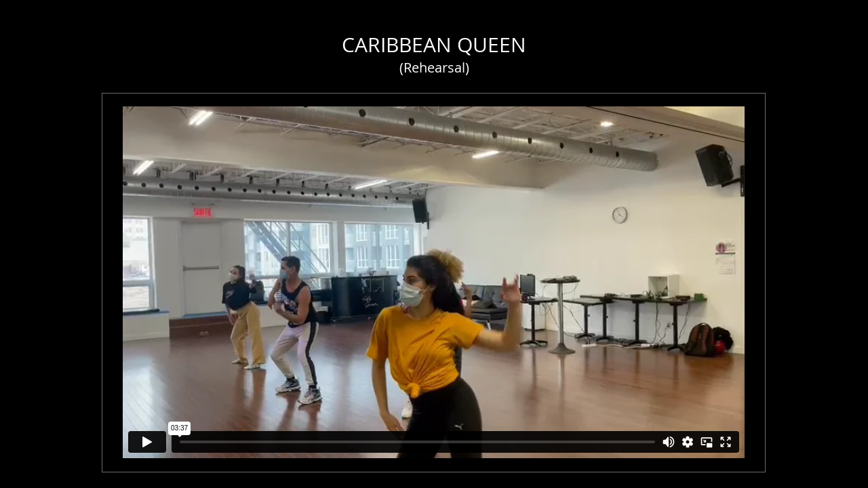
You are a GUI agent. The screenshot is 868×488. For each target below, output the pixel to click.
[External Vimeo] (434, 282)
